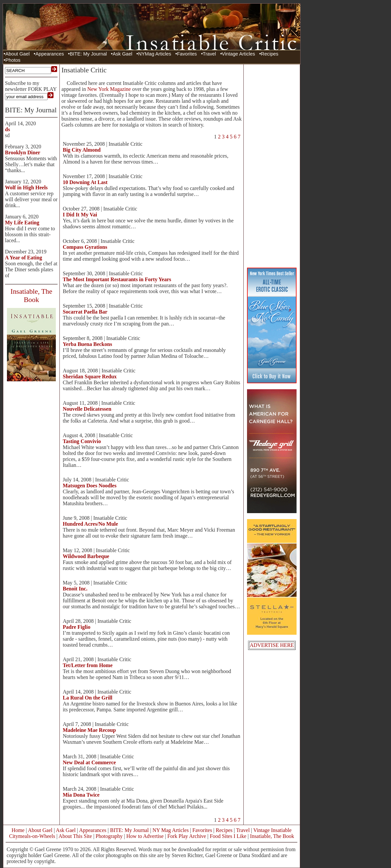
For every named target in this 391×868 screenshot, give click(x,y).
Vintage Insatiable (272, 830)
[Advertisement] (272, 165)
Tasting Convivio (82, 441)
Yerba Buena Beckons (87, 344)
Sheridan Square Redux (90, 377)
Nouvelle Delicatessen (87, 409)
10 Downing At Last (85, 182)
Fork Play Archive (187, 836)
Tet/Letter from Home (88, 665)
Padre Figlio (77, 627)
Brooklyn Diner (23, 152)
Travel (209, 54)
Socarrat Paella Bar (85, 312)
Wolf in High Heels (26, 188)
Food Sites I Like (228, 836)
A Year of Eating (23, 258)
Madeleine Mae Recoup (89, 730)
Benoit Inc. (75, 589)
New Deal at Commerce (89, 762)
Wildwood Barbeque (86, 556)
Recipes (270, 54)
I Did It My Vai (80, 215)
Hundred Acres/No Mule (90, 524)
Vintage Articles (239, 54)
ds (7, 129)
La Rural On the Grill (88, 698)
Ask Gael (122, 54)
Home (18, 830)
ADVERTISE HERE (272, 645)
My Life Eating (22, 223)
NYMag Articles (155, 54)
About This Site (75, 836)
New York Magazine (109, 89)
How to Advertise (145, 836)
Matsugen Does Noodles (90, 486)
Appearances (50, 54)
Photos (13, 60)
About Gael (17, 54)
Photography (109, 836)
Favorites (187, 54)
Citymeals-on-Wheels (32, 836)
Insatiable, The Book (272, 836)
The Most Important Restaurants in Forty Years (117, 279)
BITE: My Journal (88, 54)
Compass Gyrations (85, 247)
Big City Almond (82, 150)
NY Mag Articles (171, 830)
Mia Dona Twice (81, 795)
